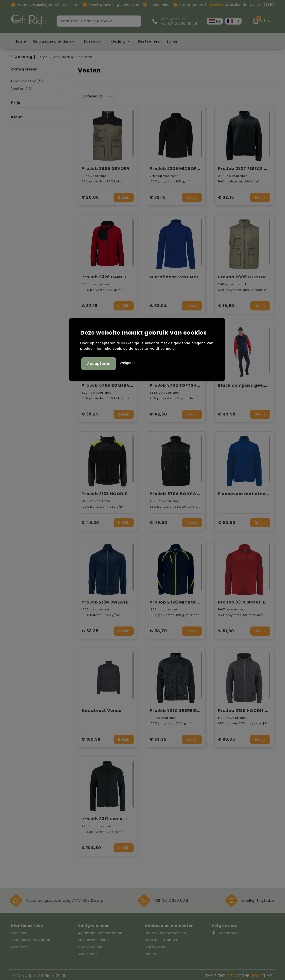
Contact (19, 931)
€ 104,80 (91, 846)
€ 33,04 (158, 304)
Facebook (224, 931)
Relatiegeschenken (52, 41)
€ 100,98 (91, 738)
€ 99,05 (227, 738)
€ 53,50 (227, 521)
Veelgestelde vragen (31, 938)
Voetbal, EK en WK (162, 938)
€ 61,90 (226, 630)
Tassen (91, 41)
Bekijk (124, 196)
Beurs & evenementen (165, 931)
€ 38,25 (90, 413)
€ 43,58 (227, 413)
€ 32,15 (158, 196)
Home (42, 57)
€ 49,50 (158, 521)
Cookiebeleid (90, 945)
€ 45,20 (90, 521)
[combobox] (94, 21)
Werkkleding (64, 57)
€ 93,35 (158, 738)
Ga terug (23, 57)
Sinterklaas (155, 945)
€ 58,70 (158, 630)
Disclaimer (88, 952)
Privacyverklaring (93, 938)
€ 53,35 (90, 630)
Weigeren (128, 362)
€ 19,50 (226, 304)
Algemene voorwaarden (100, 931)
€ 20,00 (90, 196)
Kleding (118, 41)
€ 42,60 (158, 413)
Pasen (150, 952)
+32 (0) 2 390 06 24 (179, 24)
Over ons (19, 945)
